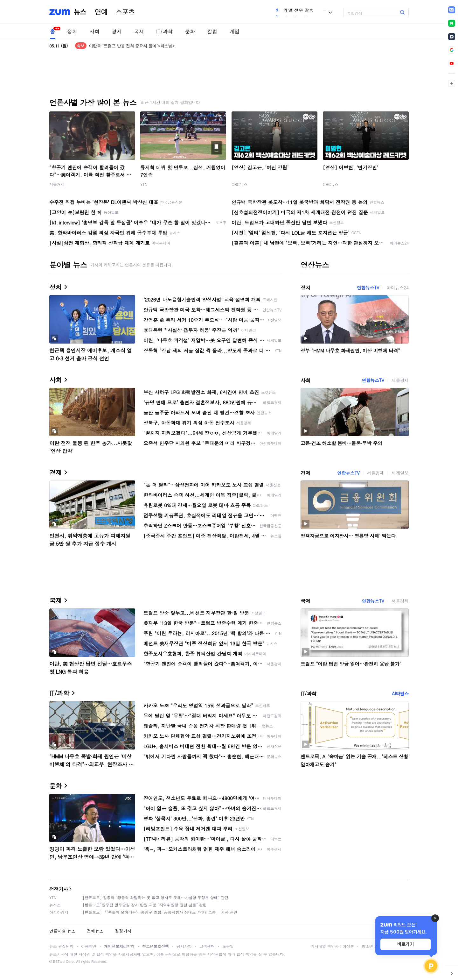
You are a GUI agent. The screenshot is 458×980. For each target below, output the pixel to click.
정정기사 (59, 889)
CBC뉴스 (239, 184)
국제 (139, 31)
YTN (144, 184)
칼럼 (212, 31)
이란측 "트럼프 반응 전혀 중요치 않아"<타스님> (132, 46)
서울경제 (57, 184)
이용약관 (89, 946)
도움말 (228, 946)
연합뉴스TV (368, 288)
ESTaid (59, 961)
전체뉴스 (95, 931)
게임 (234, 31)
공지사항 (184, 946)
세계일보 (400, 473)
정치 (72, 31)
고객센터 (207, 946)
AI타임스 (400, 693)
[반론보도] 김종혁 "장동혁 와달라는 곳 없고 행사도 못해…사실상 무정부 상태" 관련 (156, 897)
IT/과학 (164, 31)
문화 (190, 31)
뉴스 (80, 12)
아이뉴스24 (398, 288)
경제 (117, 31)
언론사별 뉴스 (62, 931)
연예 (101, 12)
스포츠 (125, 12)
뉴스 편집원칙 (61, 946)
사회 (94, 31)
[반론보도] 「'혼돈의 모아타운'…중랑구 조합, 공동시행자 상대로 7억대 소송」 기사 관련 (160, 912)
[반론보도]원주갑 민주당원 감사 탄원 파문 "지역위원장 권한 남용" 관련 (145, 905)
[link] (452, 10)
